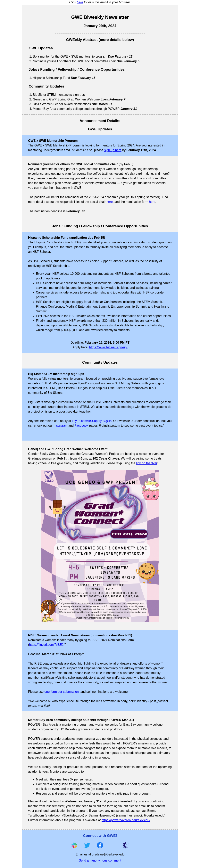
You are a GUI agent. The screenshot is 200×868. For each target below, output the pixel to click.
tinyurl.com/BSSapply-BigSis (92, 421)
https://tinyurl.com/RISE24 (47, 645)
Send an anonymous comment (100, 860)
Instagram (61, 426)
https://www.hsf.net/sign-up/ (108, 347)
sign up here (113, 150)
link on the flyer (147, 463)
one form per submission (62, 692)
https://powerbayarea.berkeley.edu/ (126, 820)
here (80, 2)
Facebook (81, 426)
